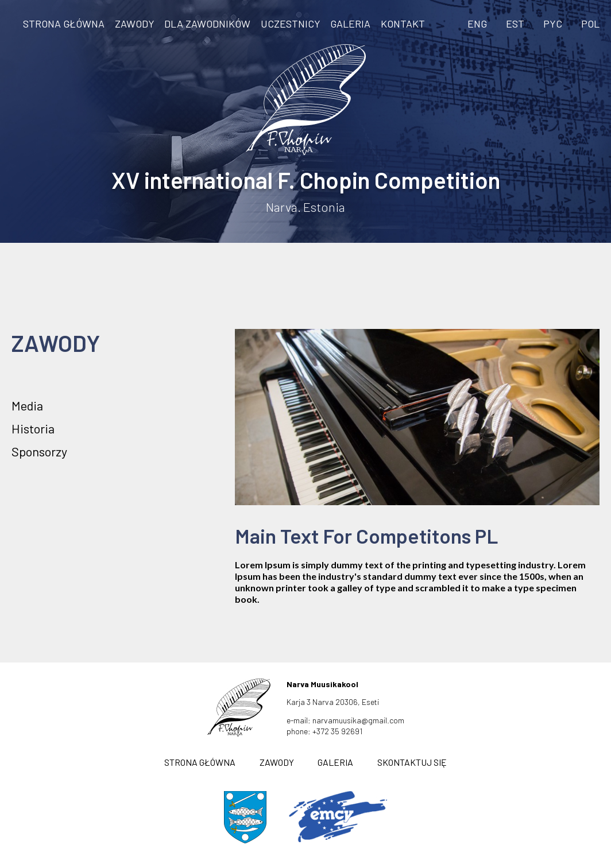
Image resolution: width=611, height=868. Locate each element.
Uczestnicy (291, 24)
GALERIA (350, 24)
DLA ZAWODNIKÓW (207, 24)
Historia (33, 428)
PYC (553, 24)
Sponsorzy (39, 451)
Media (27, 405)
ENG (477, 24)
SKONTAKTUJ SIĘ (412, 762)
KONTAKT (403, 24)
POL (590, 24)
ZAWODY (135, 24)
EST (515, 24)
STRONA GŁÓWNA (64, 24)
